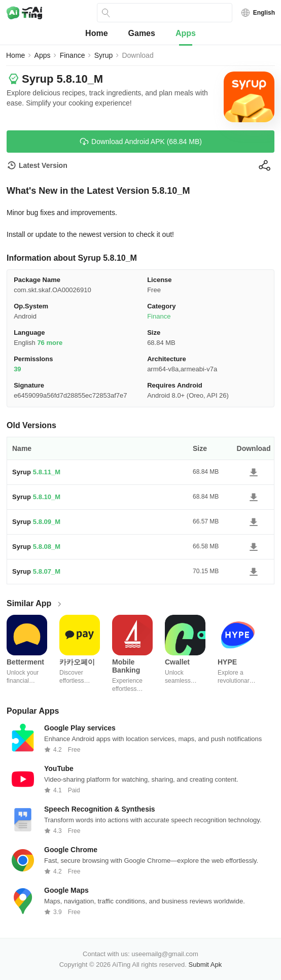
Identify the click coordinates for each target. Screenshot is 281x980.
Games (142, 33)
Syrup (104, 55)
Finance (73, 55)
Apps (186, 33)
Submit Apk (205, 965)
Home (96, 33)
